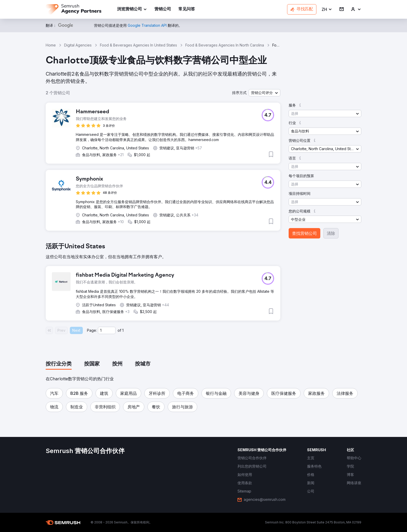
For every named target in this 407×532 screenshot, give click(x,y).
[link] (163, 9)
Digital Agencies (78, 45)
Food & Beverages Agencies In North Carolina (225, 45)
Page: (92, 330)
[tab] (59, 364)
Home (51, 45)
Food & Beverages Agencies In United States (138, 45)
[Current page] (107, 330)
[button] (327, 9)
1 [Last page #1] (123, 330)
